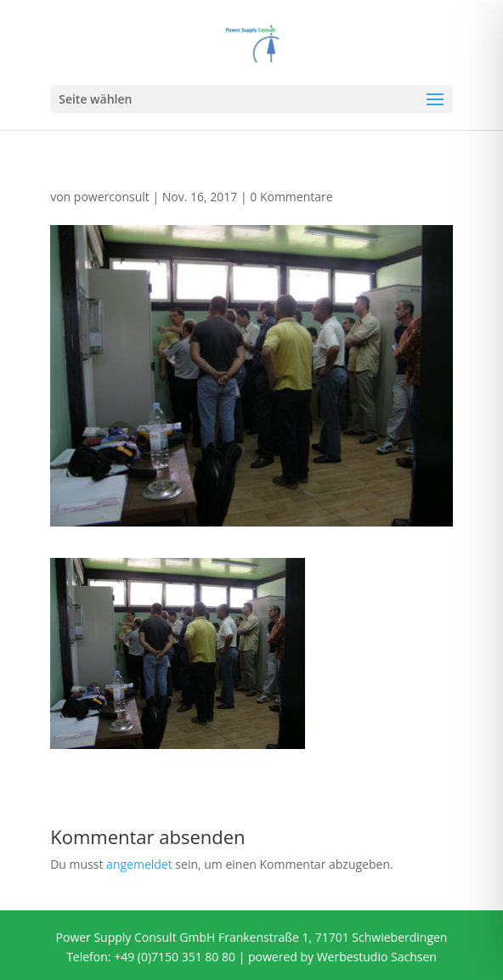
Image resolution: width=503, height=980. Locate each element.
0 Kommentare (291, 197)
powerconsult (112, 197)
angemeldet (139, 864)
